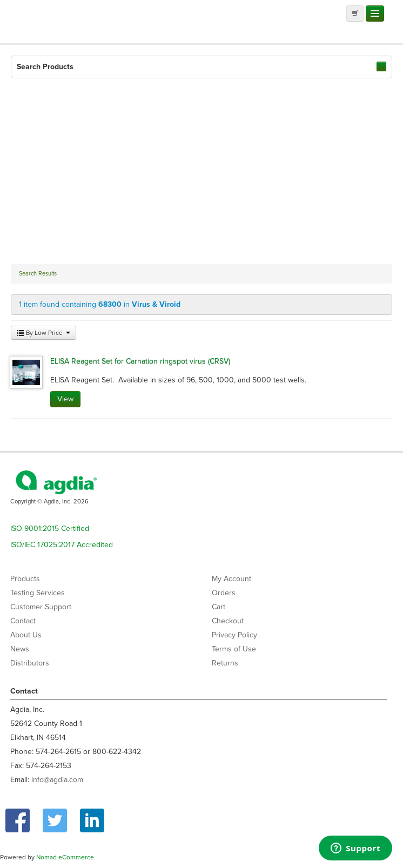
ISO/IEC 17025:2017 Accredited (62, 545)
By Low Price (43, 333)
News (20, 649)
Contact (23, 621)
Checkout (228, 621)
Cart (219, 607)
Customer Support (41, 607)
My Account (231, 579)
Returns (225, 663)
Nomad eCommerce (65, 857)
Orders (224, 593)
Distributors (30, 663)
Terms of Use (234, 649)
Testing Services (38, 593)
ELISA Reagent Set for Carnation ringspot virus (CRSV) (140, 361)
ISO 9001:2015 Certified (50, 529)
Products (25, 579)
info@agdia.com (57, 780)
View (65, 399)
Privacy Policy (234, 635)
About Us (26, 635)
